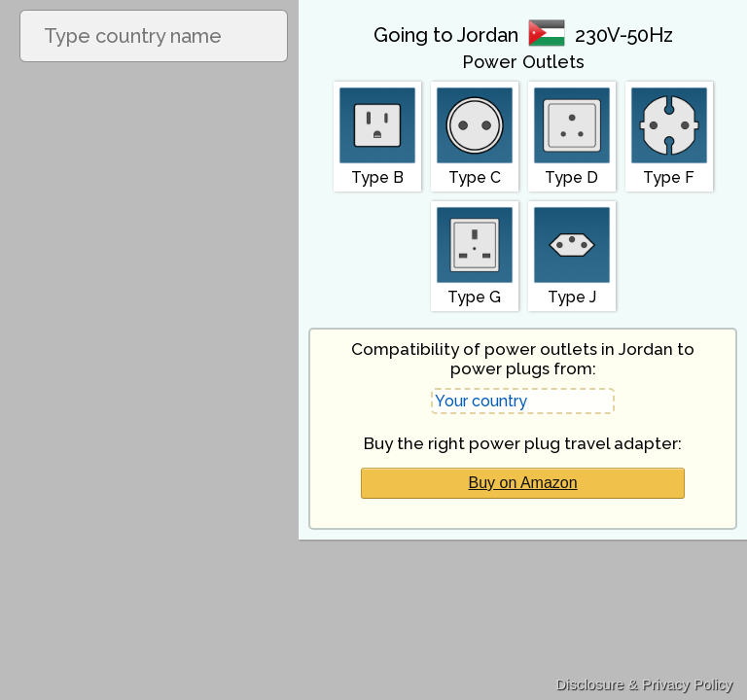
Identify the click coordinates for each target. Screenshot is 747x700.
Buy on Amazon (523, 483)
